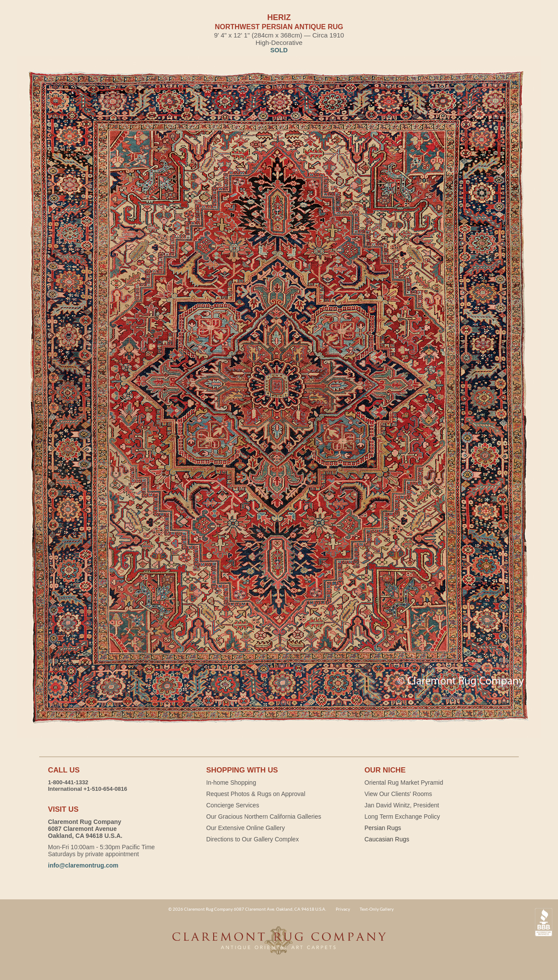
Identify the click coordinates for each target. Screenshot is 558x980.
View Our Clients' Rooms (398, 794)
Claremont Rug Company (279, 945)
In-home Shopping (231, 783)
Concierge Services (233, 805)
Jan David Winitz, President (402, 805)
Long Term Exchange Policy (402, 817)
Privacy (343, 909)
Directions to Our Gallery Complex (252, 839)
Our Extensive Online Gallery (246, 828)
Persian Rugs (383, 828)
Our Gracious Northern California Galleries (264, 817)
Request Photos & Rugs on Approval (256, 794)
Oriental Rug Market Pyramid (404, 783)
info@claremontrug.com (83, 865)
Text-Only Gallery (377, 909)
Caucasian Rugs (387, 839)
